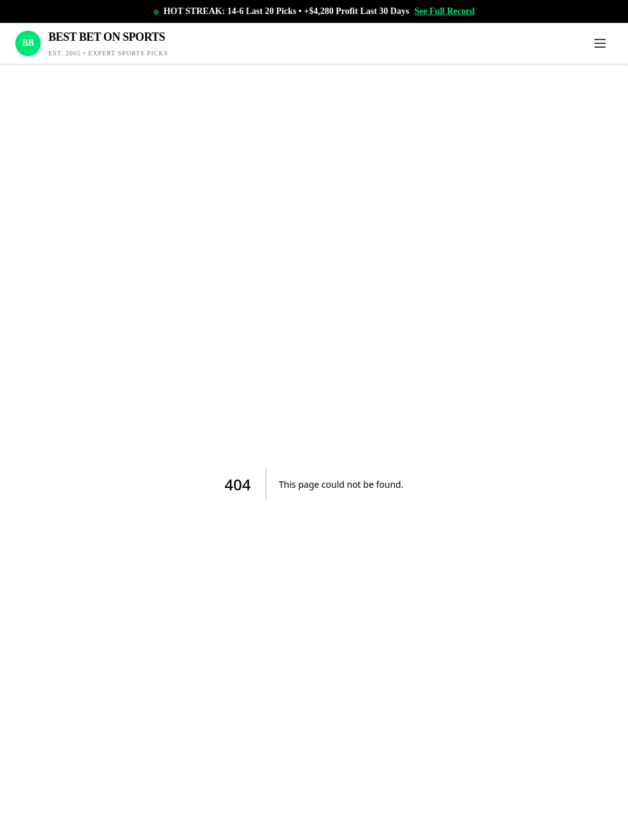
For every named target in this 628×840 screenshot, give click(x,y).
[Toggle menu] (600, 43)
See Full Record (444, 11)
